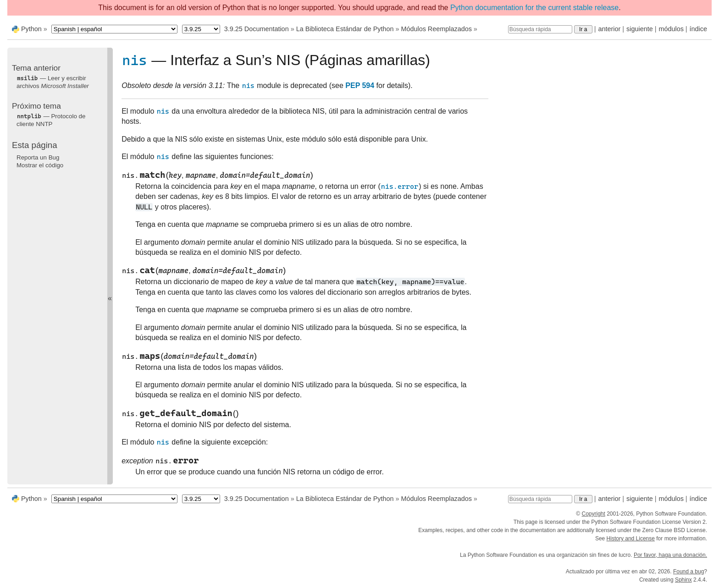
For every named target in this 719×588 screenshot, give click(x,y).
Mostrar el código (40, 165)
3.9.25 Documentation (257, 29)
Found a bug (689, 572)
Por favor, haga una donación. (670, 555)
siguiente (640, 29)
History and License (631, 539)
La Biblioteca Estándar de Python (345, 29)
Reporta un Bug (38, 157)
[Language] (114, 29)
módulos (671, 29)
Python (31, 29)
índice (698, 29)
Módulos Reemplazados (436, 29)
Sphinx (683, 580)
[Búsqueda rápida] (540, 29)
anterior (610, 29)
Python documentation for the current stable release (534, 8)
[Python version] (201, 29)
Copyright (593, 514)
